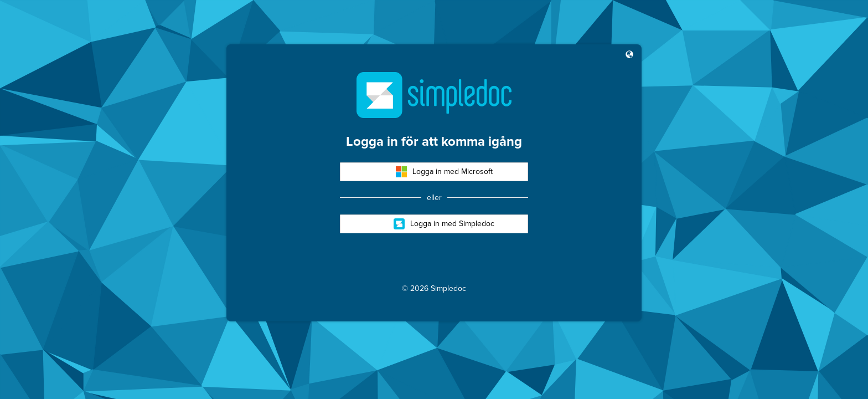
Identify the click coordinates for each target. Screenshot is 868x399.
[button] (629, 55)
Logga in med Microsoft (444, 172)
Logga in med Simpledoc (444, 224)
